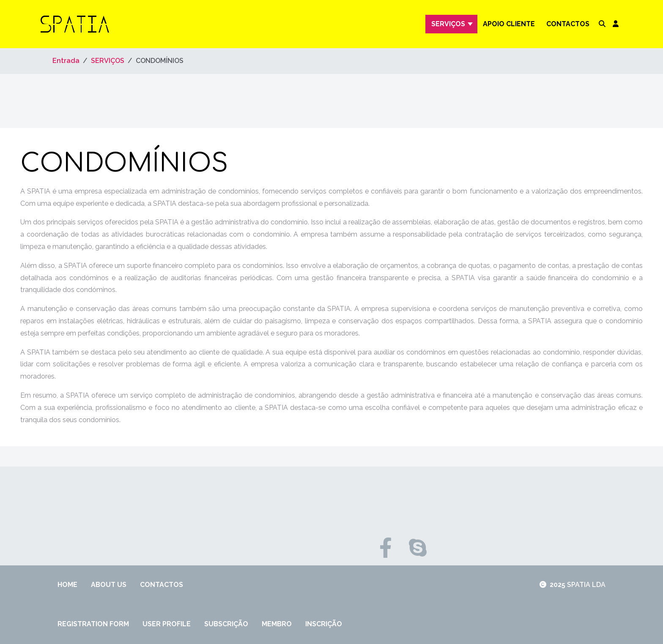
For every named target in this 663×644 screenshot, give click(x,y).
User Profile (167, 624)
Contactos (568, 24)
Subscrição (226, 624)
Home (67, 585)
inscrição (324, 624)
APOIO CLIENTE (509, 24)
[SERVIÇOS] (471, 24)
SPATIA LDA (586, 585)
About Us (109, 585)
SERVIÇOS (448, 24)
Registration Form (93, 624)
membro (277, 624)
